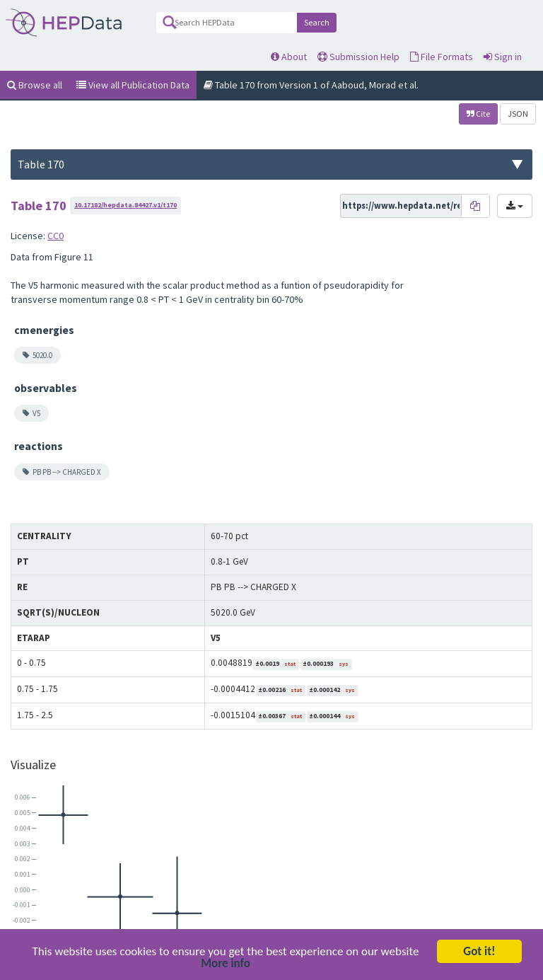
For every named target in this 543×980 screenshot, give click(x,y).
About (289, 57)
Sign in (503, 57)
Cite (478, 114)
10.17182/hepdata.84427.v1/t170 (125, 205)
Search (317, 22)
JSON (518, 114)
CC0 (56, 236)
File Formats (442, 57)
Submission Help (358, 57)
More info (226, 965)
